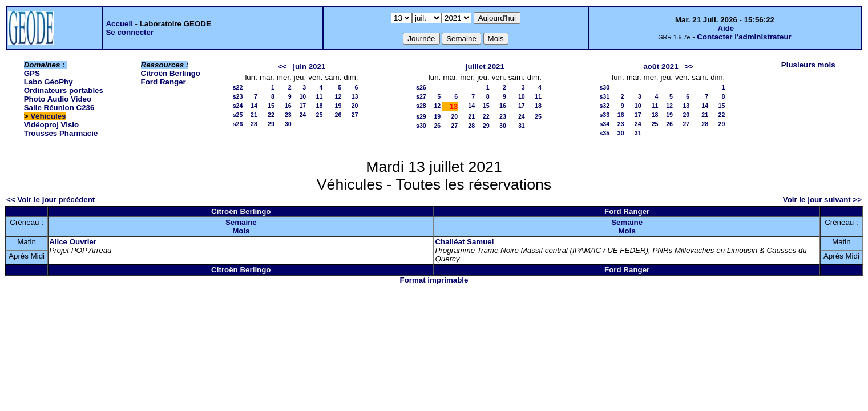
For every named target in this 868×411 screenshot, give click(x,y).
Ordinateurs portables (64, 90)
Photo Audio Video (58, 99)
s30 (421, 126)
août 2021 (661, 67)
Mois (241, 231)
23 (288, 115)
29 (271, 124)
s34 (604, 124)
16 (288, 106)
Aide (726, 28)
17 (302, 106)
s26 (238, 124)
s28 (421, 106)
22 (271, 115)
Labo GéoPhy (49, 82)
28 (254, 124)
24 (302, 115)
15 (271, 106)
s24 (238, 106)
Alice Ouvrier (73, 242)
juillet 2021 (485, 67)
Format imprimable (434, 280)
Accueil (119, 24)
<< (282, 67)
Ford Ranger (163, 82)
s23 (238, 96)
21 (254, 115)
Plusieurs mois (808, 65)
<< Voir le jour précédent (51, 200)
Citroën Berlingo (171, 73)
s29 (421, 116)
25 (320, 115)
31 (522, 126)
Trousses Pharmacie (61, 133)
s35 (604, 133)
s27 (421, 96)
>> (689, 67)
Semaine (241, 222)
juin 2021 (309, 67)
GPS (32, 73)
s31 (604, 96)
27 (355, 115)
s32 (604, 106)
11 (320, 96)
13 (355, 96)
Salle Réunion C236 (59, 108)
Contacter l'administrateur (744, 37)
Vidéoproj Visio (52, 125)
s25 (238, 115)
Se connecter (130, 32)
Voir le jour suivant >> (822, 200)
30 (288, 124)
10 (302, 96)
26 (338, 115)
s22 (238, 87)
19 (338, 106)
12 (338, 96)
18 (320, 106)
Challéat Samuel (464, 242)
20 (355, 106)
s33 (604, 115)
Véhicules (48, 116)
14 (254, 106)
